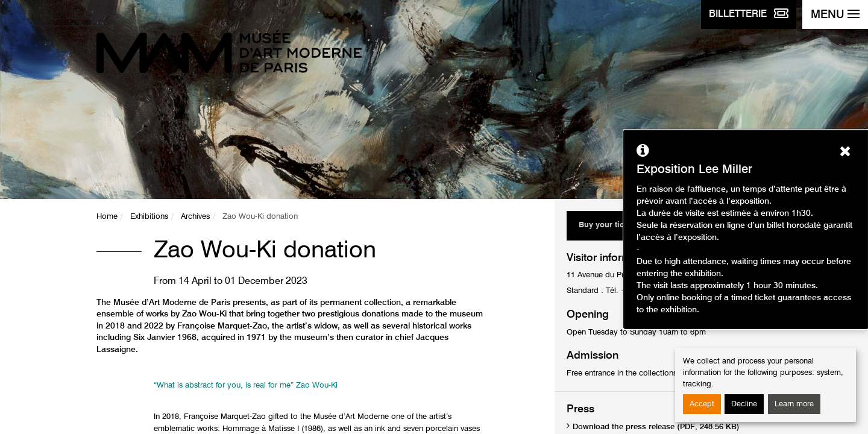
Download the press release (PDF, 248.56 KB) (656, 427)
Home (107, 217)
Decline (744, 404)
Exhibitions (149, 217)
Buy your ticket (607, 225)
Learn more (794, 404)
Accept (702, 404)
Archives (195, 217)
